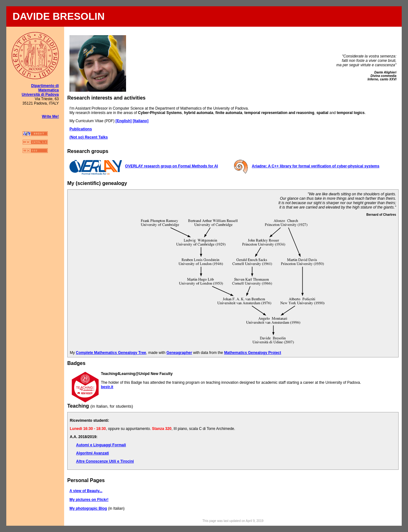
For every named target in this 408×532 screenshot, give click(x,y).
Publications (81, 129)
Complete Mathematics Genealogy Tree (111, 353)
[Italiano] (141, 121)
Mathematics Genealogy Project (253, 353)
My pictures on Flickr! (89, 500)
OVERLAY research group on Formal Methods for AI (172, 166)
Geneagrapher (179, 353)
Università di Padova (40, 95)
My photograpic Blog (88, 508)
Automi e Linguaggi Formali (101, 445)
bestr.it (107, 387)
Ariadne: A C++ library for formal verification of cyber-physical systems (316, 166)
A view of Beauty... (86, 491)
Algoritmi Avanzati (92, 453)
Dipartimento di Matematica (45, 88)
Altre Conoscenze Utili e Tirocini (105, 461)
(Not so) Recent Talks (89, 137)
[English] (123, 121)
